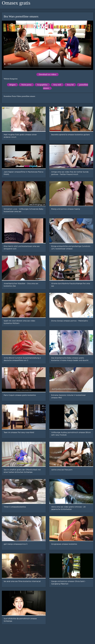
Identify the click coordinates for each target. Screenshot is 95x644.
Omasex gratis (16, 3)
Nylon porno (26, 85)
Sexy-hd (70, 85)
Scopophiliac (42, 85)
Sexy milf (57, 85)
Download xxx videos (47, 74)
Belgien (12, 85)
